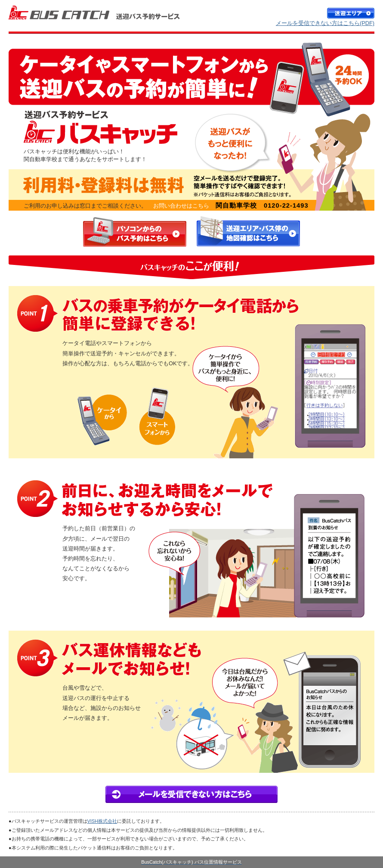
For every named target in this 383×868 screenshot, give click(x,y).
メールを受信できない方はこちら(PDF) (325, 23)
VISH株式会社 (102, 821)
